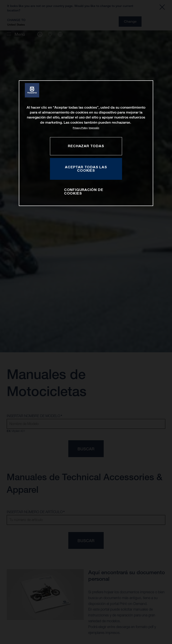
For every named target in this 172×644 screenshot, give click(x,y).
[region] (86, 143)
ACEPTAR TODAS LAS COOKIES (86, 169)
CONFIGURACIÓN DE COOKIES (84, 191)
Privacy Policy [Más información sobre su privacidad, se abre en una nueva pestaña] (80, 128)
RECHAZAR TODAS (86, 146)
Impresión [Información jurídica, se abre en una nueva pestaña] (94, 128)
